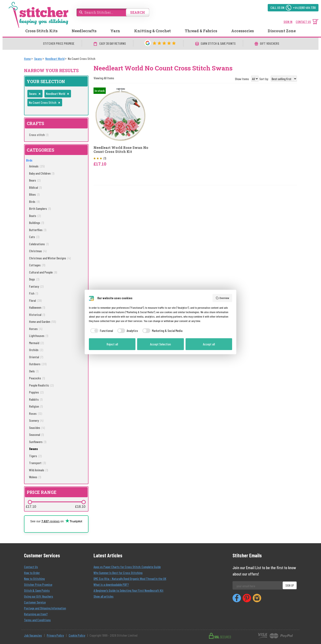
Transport (37, 463)
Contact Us (31, 567)
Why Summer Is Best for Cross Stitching (118, 573)
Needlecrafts (84, 31)
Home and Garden (43, 321)
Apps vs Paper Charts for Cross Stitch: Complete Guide (127, 567)
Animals (37, 166)
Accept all (209, 344)
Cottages (37, 265)
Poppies (36, 392)
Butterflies (38, 230)
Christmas (38, 251)
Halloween (37, 307)
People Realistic (41, 385)
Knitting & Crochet (152, 31)
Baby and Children (42, 173)
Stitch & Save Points (37, 590)
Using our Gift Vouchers (39, 596)
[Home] (27, 59)
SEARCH (138, 12)
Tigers (35, 456)
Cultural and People (43, 272)
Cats (34, 237)
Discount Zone (282, 31)
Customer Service (35, 602)
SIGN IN (288, 22)
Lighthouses (39, 336)
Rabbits (36, 399)
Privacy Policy (55, 635)
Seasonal (36, 434)
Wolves (35, 477)
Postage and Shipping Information (45, 608)
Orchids (36, 350)
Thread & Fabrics (201, 31)
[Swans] (38, 59)
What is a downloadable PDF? (111, 584)
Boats (35, 216)
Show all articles (104, 596)
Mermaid (36, 343)
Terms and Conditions (37, 620)
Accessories (243, 31)
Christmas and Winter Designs (50, 258)
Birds (29, 160)
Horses (36, 329)
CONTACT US (303, 22)
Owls (34, 371)
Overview (222, 298)
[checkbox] (101, 331)
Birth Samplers (40, 208)
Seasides (37, 428)
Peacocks (37, 378)
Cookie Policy (77, 635)
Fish (34, 293)
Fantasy (36, 286)
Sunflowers (38, 442)
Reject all (112, 344)
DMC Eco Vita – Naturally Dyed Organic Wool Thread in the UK (130, 579)
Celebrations (39, 244)
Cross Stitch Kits (41, 31)
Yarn (115, 31)
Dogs (34, 279)
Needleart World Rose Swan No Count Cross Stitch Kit (121, 150)
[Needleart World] (55, 59)
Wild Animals (39, 470)
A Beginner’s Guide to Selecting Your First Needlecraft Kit (128, 590)
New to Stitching (34, 579)
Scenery (36, 420)
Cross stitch (39, 135)
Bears (35, 180)
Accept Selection (160, 344)
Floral (35, 300)
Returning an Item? (36, 614)
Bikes (34, 194)
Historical (37, 315)
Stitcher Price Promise (38, 584)
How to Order (32, 573)
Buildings (37, 223)
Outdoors (38, 364)
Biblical (35, 187)
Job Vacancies (33, 635)
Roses (36, 413)
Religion (36, 406)
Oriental (36, 357)
